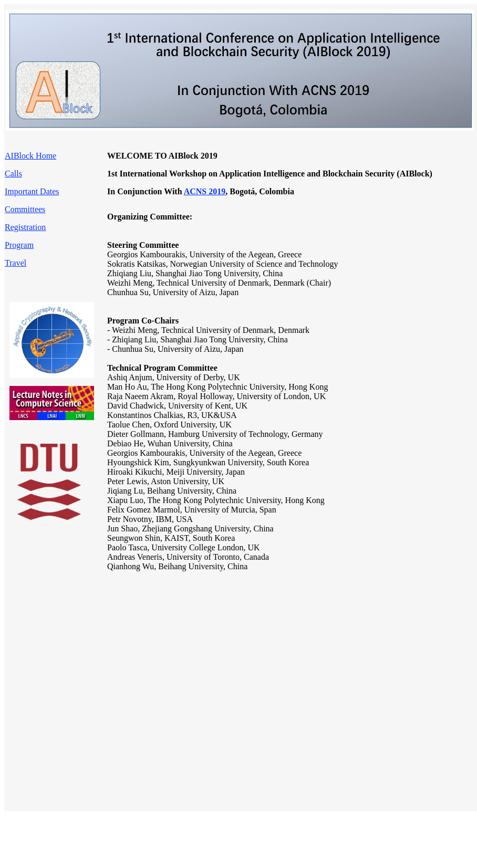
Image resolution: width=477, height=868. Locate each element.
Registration (25, 227)
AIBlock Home (30, 156)
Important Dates (32, 191)
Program (19, 245)
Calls (13, 174)
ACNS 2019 (205, 191)
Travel (15, 263)
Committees (25, 209)
